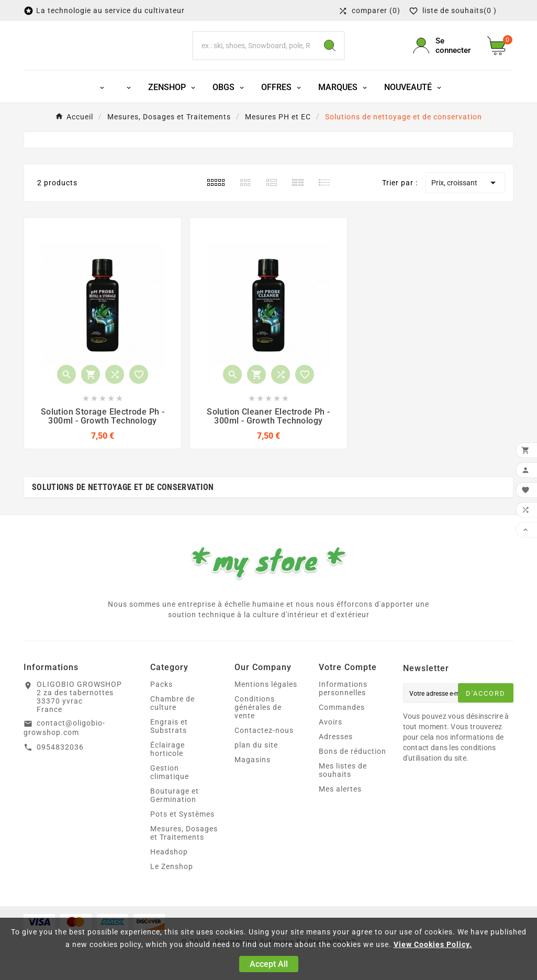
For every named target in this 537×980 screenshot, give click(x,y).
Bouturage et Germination (175, 813)
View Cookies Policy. (433, 944)
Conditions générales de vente (258, 725)
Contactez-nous (264, 748)
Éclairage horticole (167, 767)
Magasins (253, 777)
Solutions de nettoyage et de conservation (123, 505)
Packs (161, 702)
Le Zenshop (172, 884)
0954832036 (60, 765)
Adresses (336, 754)
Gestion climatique (170, 790)
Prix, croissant (465, 201)
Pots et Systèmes (182, 832)
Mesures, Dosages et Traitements (184, 851)
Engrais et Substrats (169, 744)
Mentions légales (266, 702)
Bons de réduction (353, 769)
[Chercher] (254, 54)
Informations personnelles (343, 706)
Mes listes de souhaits (343, 788)
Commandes (342, 725)
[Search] (330, 54)
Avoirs (331, 740)
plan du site (256, 763)
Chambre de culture (172, 721)
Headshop (169, 870)
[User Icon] (444, 54)
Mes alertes (340, 807)
